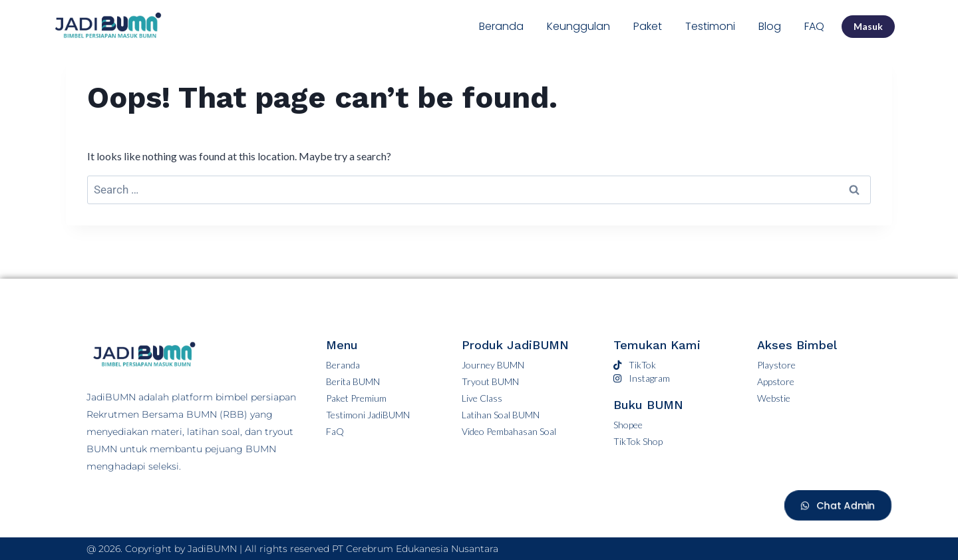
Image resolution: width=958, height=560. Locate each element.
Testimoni (710, 26)
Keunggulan (578, 26)
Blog (770, 26)
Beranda (501, 26)
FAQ (814, 26)
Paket (648, 26)
